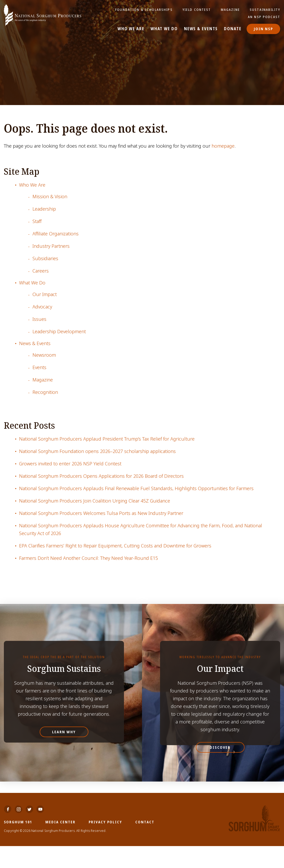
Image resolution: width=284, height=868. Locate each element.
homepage (223, 146)
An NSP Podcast (264, 17)
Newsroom (44, 355)
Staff (37, 221)
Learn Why (64, 732)
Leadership (44, 209)
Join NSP (264, 29)
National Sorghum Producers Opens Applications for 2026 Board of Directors (101, 476)
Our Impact (45, 294)
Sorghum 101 (18, 844)
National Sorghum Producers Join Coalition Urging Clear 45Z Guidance (95, 501)
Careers (41, 271)
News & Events (201, 29)
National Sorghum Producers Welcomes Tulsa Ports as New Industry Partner (101, 513)
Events (39, 367)
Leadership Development (59, 332)
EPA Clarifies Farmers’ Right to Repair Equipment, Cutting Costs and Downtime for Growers (115, 546)
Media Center (60, 844)
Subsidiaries (45, 258)
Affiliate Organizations (56, 234)
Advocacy (42, 307)
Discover (220, 747)
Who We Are (131, 29)
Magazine (230, 10)
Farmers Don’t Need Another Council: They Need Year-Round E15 (89, 558)
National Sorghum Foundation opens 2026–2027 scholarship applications (97, 451)
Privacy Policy (105, 844)
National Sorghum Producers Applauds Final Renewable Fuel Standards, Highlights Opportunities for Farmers (136, 488)
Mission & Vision (50, 197)
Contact (145, 844)
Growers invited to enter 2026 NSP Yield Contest (70, 464)
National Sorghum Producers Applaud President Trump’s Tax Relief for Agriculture (107, 439)
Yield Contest (197, 10)
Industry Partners (51, 246)
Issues (39, 319)
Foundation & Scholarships (145, 10)
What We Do (164, 29)
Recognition (45, 392)
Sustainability (265, 10)
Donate (233, 29)
